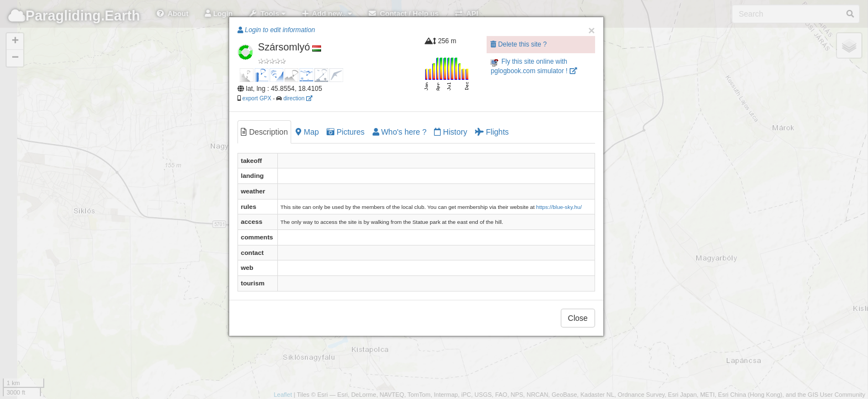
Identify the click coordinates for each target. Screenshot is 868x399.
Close (578, 318)
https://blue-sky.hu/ (559, 207)
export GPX (257, 98)
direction (298, 98)
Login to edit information (276, 30)
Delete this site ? (518, 44)
